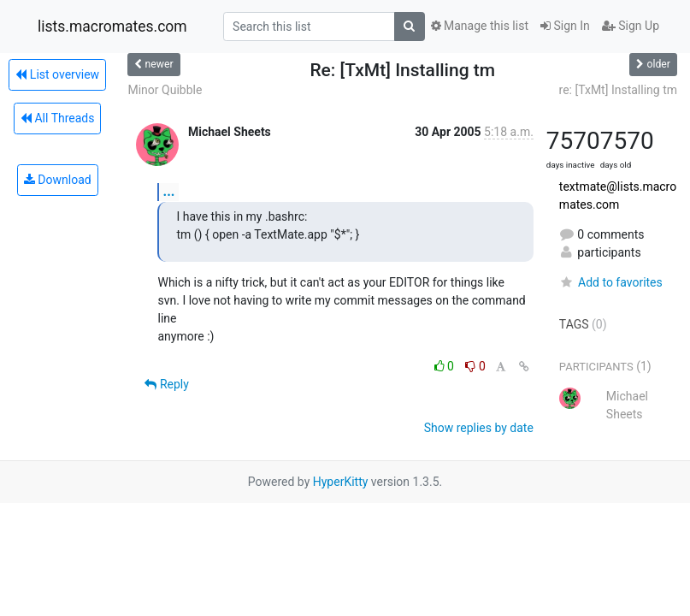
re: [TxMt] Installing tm (618, 90)
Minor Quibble (165, 90)
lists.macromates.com (112, 27)
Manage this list (480, 26)
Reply (166, 384)
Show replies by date (479, 428)
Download (58, 180)
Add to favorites (611, 282)
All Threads (57, 118)
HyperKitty (341, 482)
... (168, 191)
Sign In (565, 26)
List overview (57, 74)
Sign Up (631, 26)
